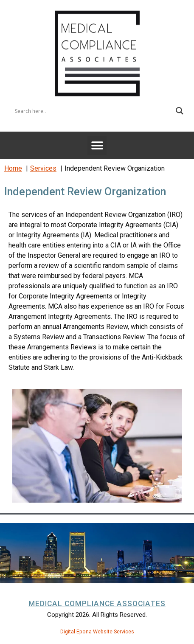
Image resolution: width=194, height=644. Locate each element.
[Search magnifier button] (180, 111)
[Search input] (93, 111)
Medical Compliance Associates (97, 604)
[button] (97, 145)
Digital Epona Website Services (97, 631)
